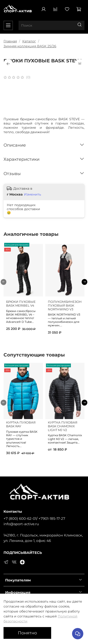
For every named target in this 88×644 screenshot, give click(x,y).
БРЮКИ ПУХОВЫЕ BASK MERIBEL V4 (21, 304)
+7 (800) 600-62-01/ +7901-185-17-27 (34, 518)
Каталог (29, 41)
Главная (10, 41)
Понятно (27, 633)
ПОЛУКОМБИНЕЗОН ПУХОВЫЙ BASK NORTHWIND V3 (65, 305)
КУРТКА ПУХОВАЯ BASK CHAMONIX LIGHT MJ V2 (63, 426)
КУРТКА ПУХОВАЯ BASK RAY (21, 425)
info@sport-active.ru (21, 524)
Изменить (33, 194)
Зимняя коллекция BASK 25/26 (30, 46)
